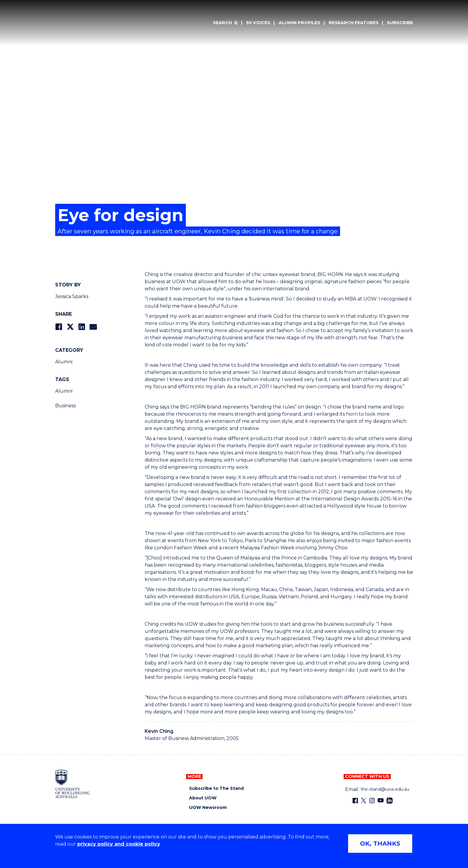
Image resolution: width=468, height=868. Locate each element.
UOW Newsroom (208, 808)
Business (65, 406)
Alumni (64, 362)
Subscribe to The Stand (216, 788)
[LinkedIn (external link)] (390, 801)
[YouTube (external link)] (381, 801)
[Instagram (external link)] (372, 801)
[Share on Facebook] (59, 327)
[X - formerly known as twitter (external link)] (364, 801)
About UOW (203, 798)
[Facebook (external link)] (355, 801)
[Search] (225, 23)
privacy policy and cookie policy (119, 844)
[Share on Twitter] (70, 327)
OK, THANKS (380, 844)
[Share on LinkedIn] (82, 327)
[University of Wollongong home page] (73, 784)
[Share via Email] (93, 327)
